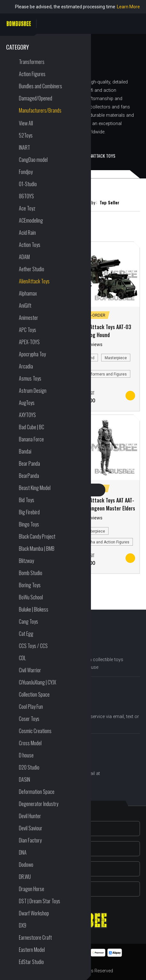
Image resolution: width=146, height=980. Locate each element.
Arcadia (26, 366)
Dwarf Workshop (34, 913)
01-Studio (28, 184)
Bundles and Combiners (41, 86)
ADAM (24, 257)
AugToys (27, 403)
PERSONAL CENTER (136, 24)
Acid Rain (27, 233)
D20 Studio (29, 767)
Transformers (32, 62)
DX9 (23, 925)
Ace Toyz (27, 208)
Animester (28, 318)
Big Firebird (29, 512)
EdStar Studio (31, 962)
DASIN (24, 779)
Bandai (25, 451)
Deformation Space (37, 792)
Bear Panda (29, 463)
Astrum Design (33, 391)
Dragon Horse (32, 889)
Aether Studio (32, 269)
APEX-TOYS (29, 342)
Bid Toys (27, 500)
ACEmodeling (31, 220)
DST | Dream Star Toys (40, 901)
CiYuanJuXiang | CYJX (37, 682)
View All (26, 123)
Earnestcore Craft (35, 937)
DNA (23, 852)
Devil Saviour (31, 828)
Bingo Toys (29, 524)
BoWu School (31, 597)
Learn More (128, 7)
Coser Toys (29, 719)
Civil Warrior (30, 670)
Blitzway (26, 561)
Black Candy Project (37, 536)
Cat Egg (26, 634)
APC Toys (28, 330)
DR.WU (25, 877)
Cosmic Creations (35, 731)
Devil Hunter (30, 816)
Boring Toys (30, 585)
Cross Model (30, 743)
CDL (22, 658)
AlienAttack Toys (34, 281)
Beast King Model (35, 488)
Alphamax (28, 293)
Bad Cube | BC (32, 427)
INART (24, 147)
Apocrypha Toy (32, 354)
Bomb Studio (31, 573)
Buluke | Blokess (34, 609)
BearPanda (29, 476)
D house (26, 755)
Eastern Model (32, 950)
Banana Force (31, 439)
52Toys (26, 135)
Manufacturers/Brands (40, 110)
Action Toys (30, 245)
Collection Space (34, 694)
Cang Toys (28, 621)
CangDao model (33, 160)
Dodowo (26, 865)
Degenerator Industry (39, 804)
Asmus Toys (30, 378)
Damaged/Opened (36, 98)
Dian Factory (30, 840)
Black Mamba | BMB (37, 549)
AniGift (25, 305)
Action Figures (32, 74)
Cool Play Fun (31, 707)
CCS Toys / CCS (33, 646)
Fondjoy (26, 172)
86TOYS (26, 196)
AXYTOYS (27, 415)
